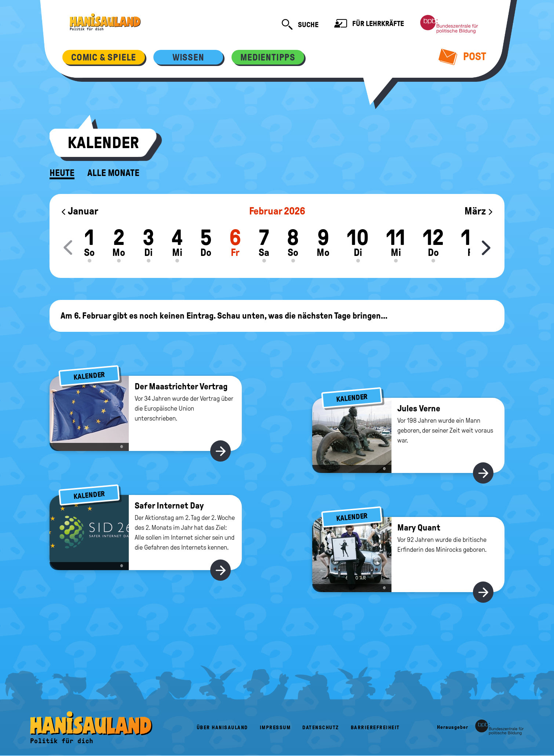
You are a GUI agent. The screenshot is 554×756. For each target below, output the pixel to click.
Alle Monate (113, 173)
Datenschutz (321, 728)
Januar (79, 211)
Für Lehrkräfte (369, 24)
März (479, 211)
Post (462, 56)
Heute (62, 173)
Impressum (275, 728)
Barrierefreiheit (375, 728)
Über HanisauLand (222, 728)
